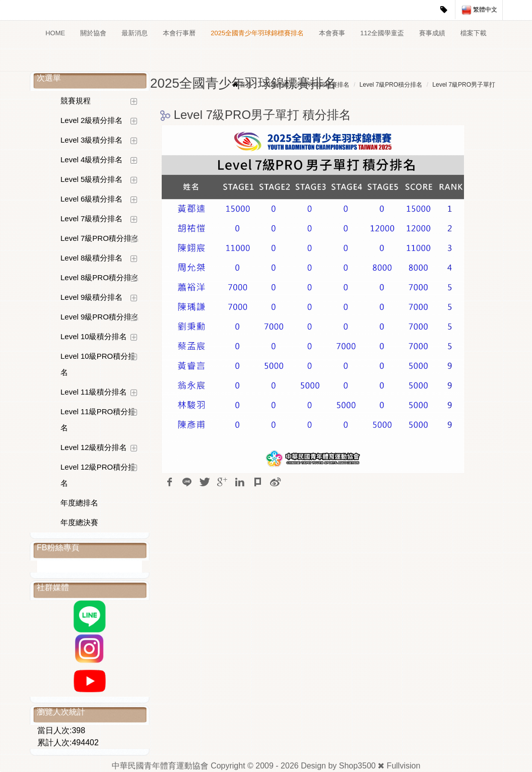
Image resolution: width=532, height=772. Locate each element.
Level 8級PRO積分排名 (100, 277)
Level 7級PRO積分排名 (100, 238)
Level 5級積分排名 (91, 179)
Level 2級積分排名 (91, 120)
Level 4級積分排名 (91, 159)
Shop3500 (357, 766)
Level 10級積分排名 (94, 336)
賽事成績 (432, 33)
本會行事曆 (179, 33)
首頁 (246, 85)
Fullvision (404, 766)
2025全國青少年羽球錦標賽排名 (257, 33)
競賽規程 (76, 101)
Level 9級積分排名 (91, 297)
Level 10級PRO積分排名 (98, 364)
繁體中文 (479, 10)
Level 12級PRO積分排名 (98, 475)
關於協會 (93, 33)
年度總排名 (79, 503)
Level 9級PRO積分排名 (100, 317)
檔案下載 (474, 33)
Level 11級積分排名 (94, 392)
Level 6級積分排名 (91, 199)
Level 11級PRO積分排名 (98, 420)
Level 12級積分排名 (94, 447)
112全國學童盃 (382, 33)
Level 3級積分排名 (91, 140)
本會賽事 (332, 33)
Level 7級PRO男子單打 (464, 85)
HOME (55, 33)
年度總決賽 (79, 522)
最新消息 (135, 33)
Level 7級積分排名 (91, 218)
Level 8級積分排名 (91, 258)
